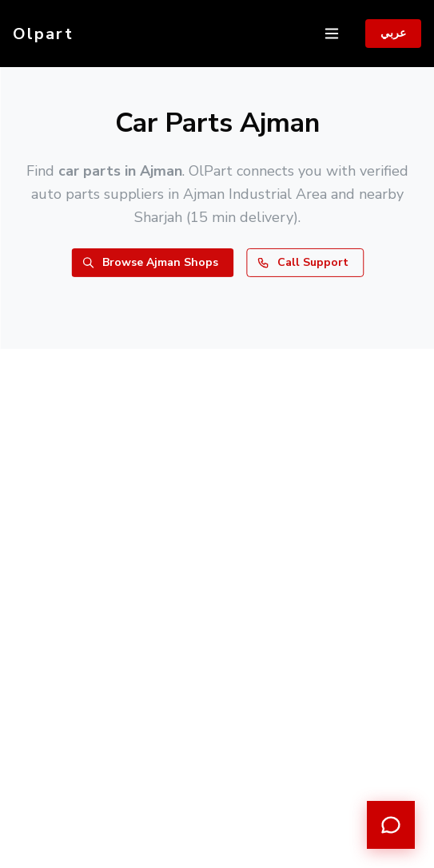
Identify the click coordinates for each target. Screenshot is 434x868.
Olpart (43, 34)
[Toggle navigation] (332, 34)
